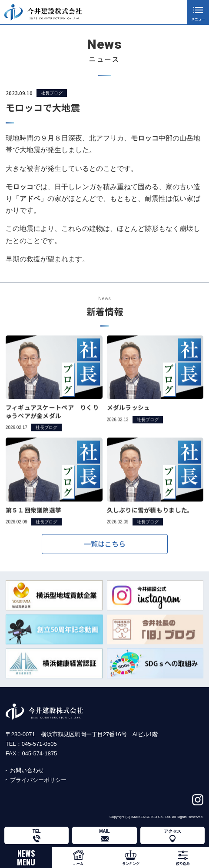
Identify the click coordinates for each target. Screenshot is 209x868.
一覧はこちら (105, 548)
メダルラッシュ (129, 417)
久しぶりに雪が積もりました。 (150, 519)
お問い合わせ (27, 770)
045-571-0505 (39, 744)
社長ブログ (52, 93)
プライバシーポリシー (38, 780)
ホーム (78, 863)
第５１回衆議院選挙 (33, 519)
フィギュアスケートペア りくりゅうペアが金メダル (52, 421)
